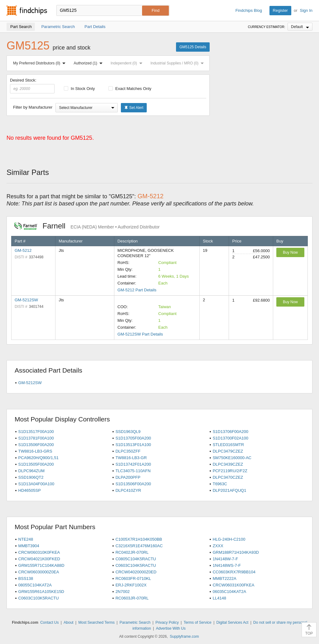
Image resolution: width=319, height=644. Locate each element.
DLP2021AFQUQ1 (230, 490)
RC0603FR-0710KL (133, 578)
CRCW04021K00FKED (39, 559)
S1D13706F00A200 (231, 432)
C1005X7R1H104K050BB (139, 539)
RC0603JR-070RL (132, 598)
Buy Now (290, 252)
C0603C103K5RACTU (39, 598)
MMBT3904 (29, 546)
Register (280, 10)
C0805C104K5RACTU (136, 559)
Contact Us (49, 623)
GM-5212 (23, 250)
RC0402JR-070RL (132, 552)
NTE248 (26, 539)
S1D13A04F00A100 (36, 484)
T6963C (220, 484)
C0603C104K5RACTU (136, 565)
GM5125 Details (193, 47)
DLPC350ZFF (128, 451)
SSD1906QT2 (31, 477)
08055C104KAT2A (35, 585)
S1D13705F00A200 (133, 438)
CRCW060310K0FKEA (39, 552)
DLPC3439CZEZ (228, 464)
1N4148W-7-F (225, 559)
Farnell (87, 226)
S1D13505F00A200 (36, 464)
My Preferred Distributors (40, 63)
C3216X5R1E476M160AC (139, 546)
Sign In (306, 10)
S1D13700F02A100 (231, 438)
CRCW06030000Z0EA (39, 572)
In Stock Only (79, 89)
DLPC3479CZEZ (228, 451)
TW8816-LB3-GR (131, 458)
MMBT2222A (225, 578)
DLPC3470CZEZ (228, 477)
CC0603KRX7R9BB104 (234, 572)
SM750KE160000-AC (232, 458)
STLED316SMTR (228, 445)
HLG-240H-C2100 (229, 539)
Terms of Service (197, 623)
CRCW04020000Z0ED (136, 572)
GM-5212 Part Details (137, 290)
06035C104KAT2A (229, 592)
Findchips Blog (249, 10)
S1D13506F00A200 (36, 445)
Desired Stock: (32, 86)
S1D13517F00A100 (36, 432)
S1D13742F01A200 (133, 464)
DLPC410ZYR (128, 490)
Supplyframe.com (184, 637)
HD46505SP (30, 490)
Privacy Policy (167, 623)
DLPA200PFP (128, 477)
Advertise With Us (171, 628)
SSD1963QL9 (128, 432)
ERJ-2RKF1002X (131, 585)
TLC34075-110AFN (133, 471)
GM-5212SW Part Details (140, 334)
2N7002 (123, 592)
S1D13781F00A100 (36, 438)
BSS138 (26, 578)
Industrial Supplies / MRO (178, 63)
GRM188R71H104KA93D (236, 552)
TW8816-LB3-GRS (35, 451)
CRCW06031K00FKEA (234, 585)
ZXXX (218, 546)
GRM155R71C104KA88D (41, 565)
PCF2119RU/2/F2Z (230, 471)
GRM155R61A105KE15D (41, 592)
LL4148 (219, 598)
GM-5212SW (26, 300)
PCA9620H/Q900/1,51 (38, 458)
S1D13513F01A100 (133, 445)
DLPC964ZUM (32, 471)
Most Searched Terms (96, 623)
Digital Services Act (233, 623)
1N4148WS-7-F (227, 565)
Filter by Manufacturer (33, 107)
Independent (128, 63)
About (68, 623)
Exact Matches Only (130, 89)
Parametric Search (135, 623)
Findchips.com (27, 11)
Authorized (89, 63)
